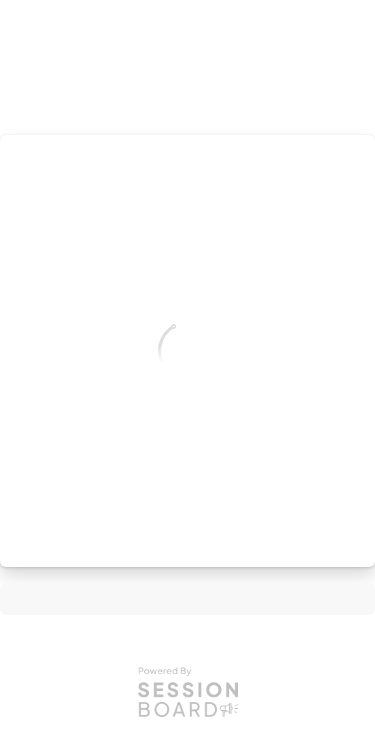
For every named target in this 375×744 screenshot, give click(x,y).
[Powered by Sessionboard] (188, 691)
